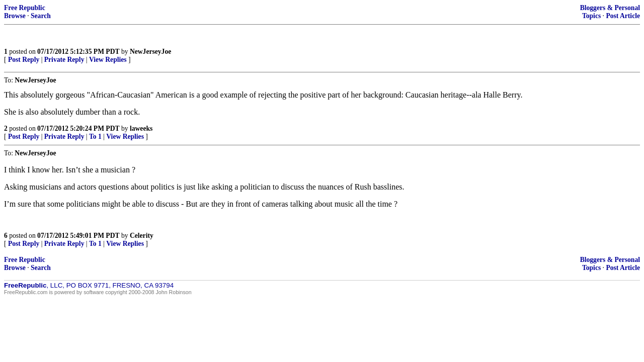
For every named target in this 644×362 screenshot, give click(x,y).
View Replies (108, 60)
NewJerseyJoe (150, 52)
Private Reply (64, 60)
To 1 (95, 137)
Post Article (623, 16)
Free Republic (25, 8)
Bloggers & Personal (610, 8)
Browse (15, 16)
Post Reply (24, 60)
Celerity (142, 236)
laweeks (141, 128)
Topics (591, 16)
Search (41, 16)
